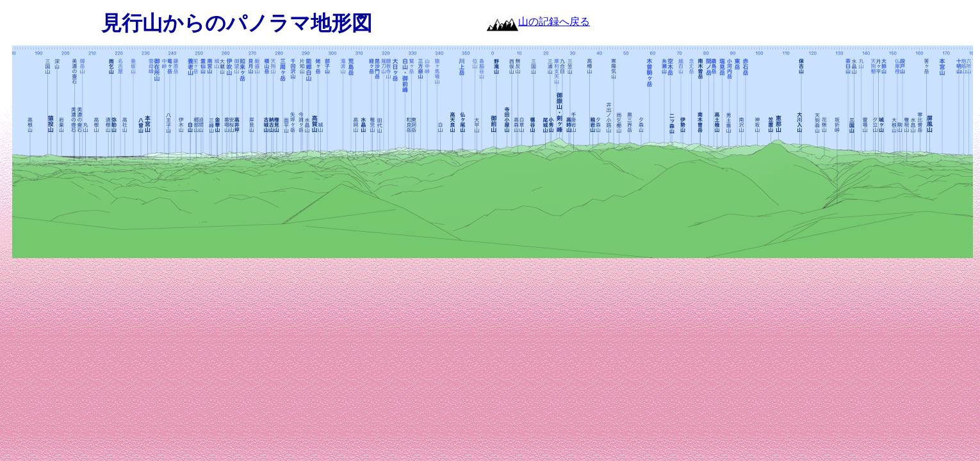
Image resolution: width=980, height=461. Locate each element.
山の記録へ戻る (554, 21)
